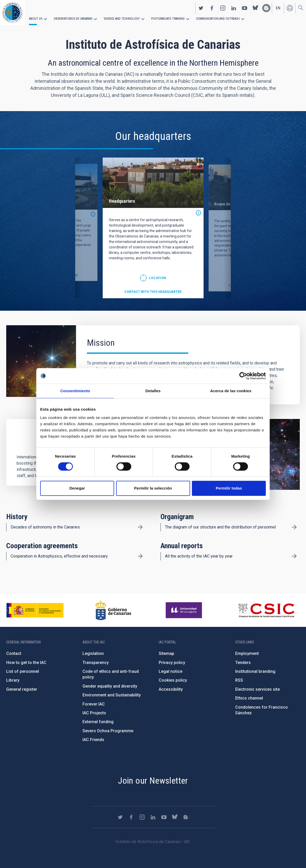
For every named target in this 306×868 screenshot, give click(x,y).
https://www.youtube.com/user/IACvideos (245, 8)
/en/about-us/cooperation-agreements (140, 556)
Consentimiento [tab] (75, 391)
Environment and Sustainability (112, 695)
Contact (14, 653)
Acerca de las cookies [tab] (231, 391)
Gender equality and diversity (110, 686)
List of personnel (23, 671)
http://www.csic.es (266, 610)
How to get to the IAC (26, 663)
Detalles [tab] (153, 391)
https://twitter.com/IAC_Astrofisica (201, 8)
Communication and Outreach (218, 19)
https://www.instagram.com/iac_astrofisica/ (223, 8)
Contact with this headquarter (153, 292)
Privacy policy (172, 663)
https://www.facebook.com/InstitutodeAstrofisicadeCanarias (212, 8)
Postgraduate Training (168, 19)
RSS (239, 680)
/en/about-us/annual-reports (294, 556)
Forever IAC (94, 704)
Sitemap (166, 653)
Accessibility (171, 689)
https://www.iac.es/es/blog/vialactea (266, 8)
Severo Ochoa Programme (108, 731)
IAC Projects (94, 713)
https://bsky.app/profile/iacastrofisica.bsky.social (255, 8)
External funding (98, 722)
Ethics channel (249, 698)
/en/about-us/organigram (294, 527)
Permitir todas (229, 488)
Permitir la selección (153, 488)
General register (22, 689)
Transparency (96, 663)
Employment (247, 653)
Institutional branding (255, 671)
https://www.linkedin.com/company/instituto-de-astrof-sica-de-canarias (234, 8)
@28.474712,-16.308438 (153, 278)
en (278, 8)
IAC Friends (93, 740)
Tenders (243, 663)
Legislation (93, 653)
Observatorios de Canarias (73, 19)
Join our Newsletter (153, 781)
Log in (290, 8)
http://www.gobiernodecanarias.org (113, 610)
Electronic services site (258, 689)
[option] (153, 228)
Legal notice (171, 671)
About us (36, 19)
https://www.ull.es (185, 610)
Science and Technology (122, 19)
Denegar (77, 488)
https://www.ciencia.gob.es (35, 610)
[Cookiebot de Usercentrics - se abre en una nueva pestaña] (243, 376)
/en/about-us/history (140, 527)
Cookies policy (173, 680)
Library (13, 680)
